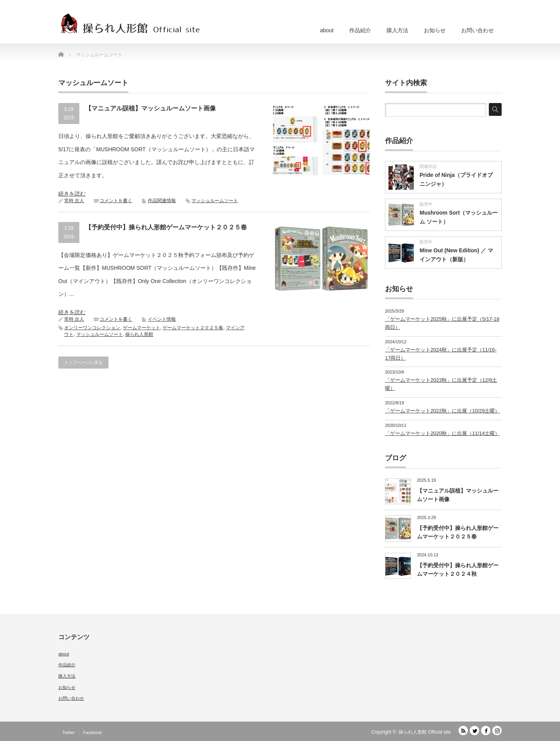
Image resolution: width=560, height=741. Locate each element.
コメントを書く (116, 201)
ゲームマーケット (142, 328)
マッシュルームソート (215, 201)
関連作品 (428, 166)
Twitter (68, 732)
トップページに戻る (83, 362)
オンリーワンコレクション (92, 328)
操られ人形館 (139, 334)
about (327, 30)
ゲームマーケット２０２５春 (193, 328)
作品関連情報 (162, 201)
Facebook (92, 732)
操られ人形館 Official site (425, 732)
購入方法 (397, 30)
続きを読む (72, 194)
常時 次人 (74, 201)
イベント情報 (162, 319)
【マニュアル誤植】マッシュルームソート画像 (150, 108)
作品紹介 (360, 30)
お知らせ (435, 30)
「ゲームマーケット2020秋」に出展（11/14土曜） (442, 433)
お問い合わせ (478, 30)
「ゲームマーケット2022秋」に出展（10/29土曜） (442, 411)
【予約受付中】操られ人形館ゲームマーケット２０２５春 (166, 227)
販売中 (426, 204)
